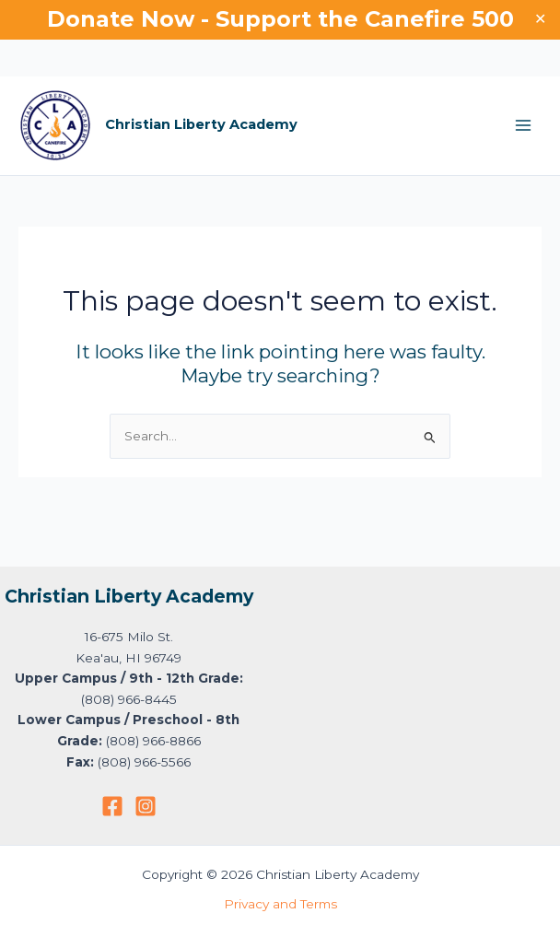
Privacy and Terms (280, 904)
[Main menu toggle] (524, 126)
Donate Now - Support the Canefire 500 (280, 19)
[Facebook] (112, 806)
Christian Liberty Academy (201, 124)
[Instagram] (146, 806)
